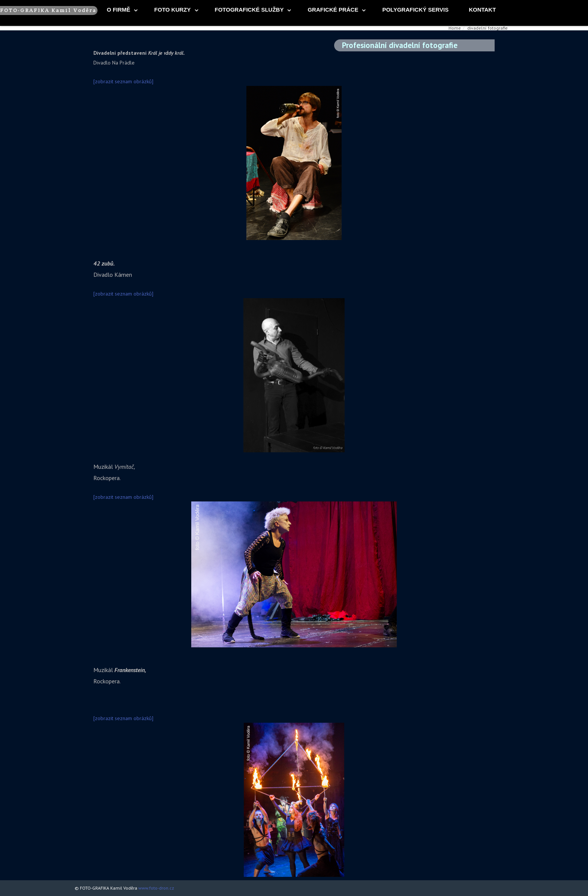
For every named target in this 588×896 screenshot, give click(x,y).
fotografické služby (249, 10)
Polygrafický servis (415, 10)
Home (455, 28)
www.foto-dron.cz (156, 888)
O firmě (119, 10)
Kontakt (482, 10)
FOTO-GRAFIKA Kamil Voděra (48, 10)
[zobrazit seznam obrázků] (123, 81)
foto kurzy (172, 10)
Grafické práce (333, 10)
